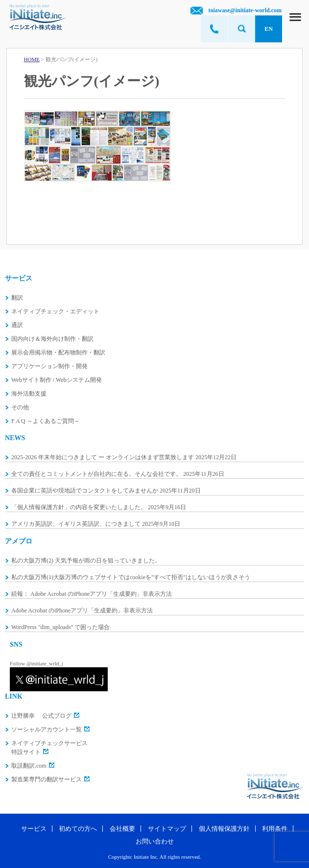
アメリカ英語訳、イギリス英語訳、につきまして (76, 524)
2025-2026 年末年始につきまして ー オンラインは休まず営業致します (103, 457)
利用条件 (275, 829)
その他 (20, 407)
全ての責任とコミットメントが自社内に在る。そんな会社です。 (96, 474)
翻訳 (17, 298)
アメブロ (19, 541)
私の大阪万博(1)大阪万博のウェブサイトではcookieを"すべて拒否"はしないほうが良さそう (131, 577)
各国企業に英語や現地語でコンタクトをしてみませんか (85, 491)
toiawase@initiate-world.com (245, 10)
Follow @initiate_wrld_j (36, 663)
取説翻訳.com (29, 766)
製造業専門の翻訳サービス (47, 779)
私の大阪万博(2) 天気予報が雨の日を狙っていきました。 (86, 561)
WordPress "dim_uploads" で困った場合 (61, 627)
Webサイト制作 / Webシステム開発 (57, 380)
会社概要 (122, 829)
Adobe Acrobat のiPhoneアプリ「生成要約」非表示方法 (82, 610)
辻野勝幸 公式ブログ (41, 716)
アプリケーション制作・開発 (49, 366)
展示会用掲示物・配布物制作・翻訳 (58, 352)
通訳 (17, 325)
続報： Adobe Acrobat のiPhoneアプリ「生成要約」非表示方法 (92, 594)
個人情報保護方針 (224, 829)
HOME (32, 59)
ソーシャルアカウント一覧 (47, 729)
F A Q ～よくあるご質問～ (46, 421)
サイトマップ (167, 829)
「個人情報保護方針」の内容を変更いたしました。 (79, 507)
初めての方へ (78, 829)
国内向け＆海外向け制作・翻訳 (52, 339)
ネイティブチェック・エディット (55, 311)
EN (269, 29)
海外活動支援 (29, 394)
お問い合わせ (155, 841)
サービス (34, 829)
